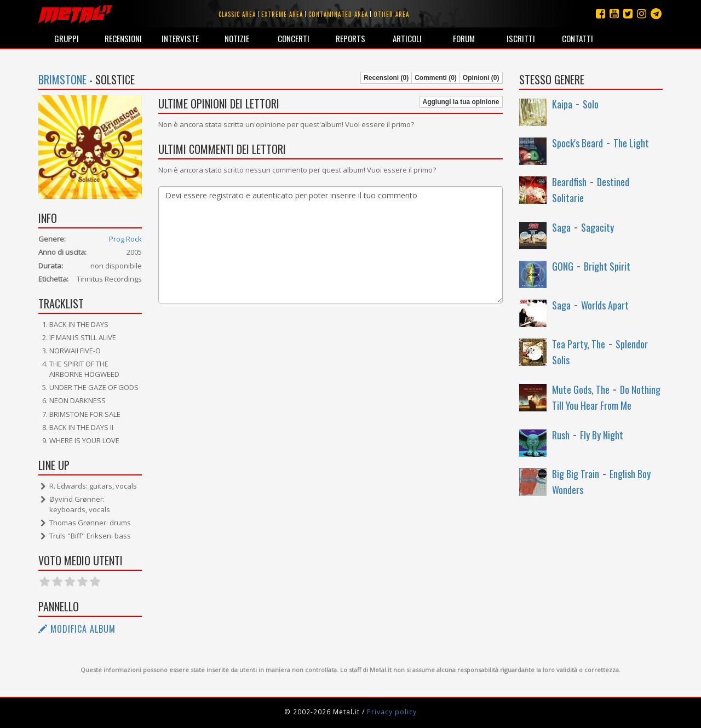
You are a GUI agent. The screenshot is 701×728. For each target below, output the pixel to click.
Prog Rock (125, 239)
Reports (350, 38)
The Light (631, 143)
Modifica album (77, 629)
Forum (464, 38)
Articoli (407, 38)
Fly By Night (602, 435)
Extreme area (282, 14)
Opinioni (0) (481, 78)
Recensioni (123, 38)
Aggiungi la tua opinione (461, 102)
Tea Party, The (579, 344)
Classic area (237, 14)
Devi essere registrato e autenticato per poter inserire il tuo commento (330, 245)
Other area (391, 14)
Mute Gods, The (581, 389)
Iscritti (521, 38)
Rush (561, 435)
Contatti (578, 38)
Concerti (294, 38)
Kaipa (562, 104)
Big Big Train (576, 474)
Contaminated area (338, 14)
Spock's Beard (578, 143)
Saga (561, 227)
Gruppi (67, 38)
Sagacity (597, 227)
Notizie (237, 38)
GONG (563, 266)
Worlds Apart (605, 305)
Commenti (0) (436, 78)
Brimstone (62, 79)
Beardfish (569, 182)
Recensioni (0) (386, 78)
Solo (591, 104)
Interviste (180, 38)
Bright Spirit (607, 266)
